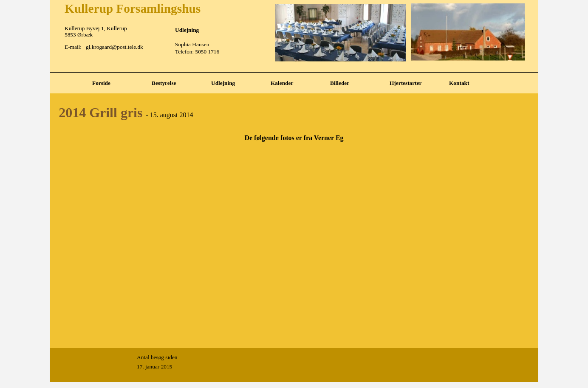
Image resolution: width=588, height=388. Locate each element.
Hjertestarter (406, 83)
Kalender (282, 83)
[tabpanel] (294, 72)
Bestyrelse (164, 83)
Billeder (340, 83)
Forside (101, 83)
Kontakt (459, 83)
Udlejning (223, 83)
